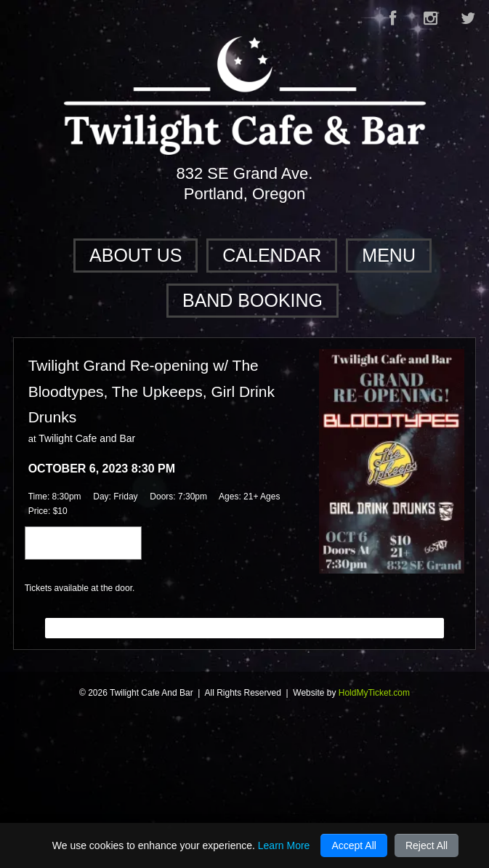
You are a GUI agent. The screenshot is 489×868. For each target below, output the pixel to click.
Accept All (353, 845)
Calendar (272, 255)
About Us (136, 255)
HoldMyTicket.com (374, 693)
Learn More (284, 845)
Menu (389, 255)
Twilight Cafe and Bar (87, 438)
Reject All (427, 845)
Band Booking (252, 300)
